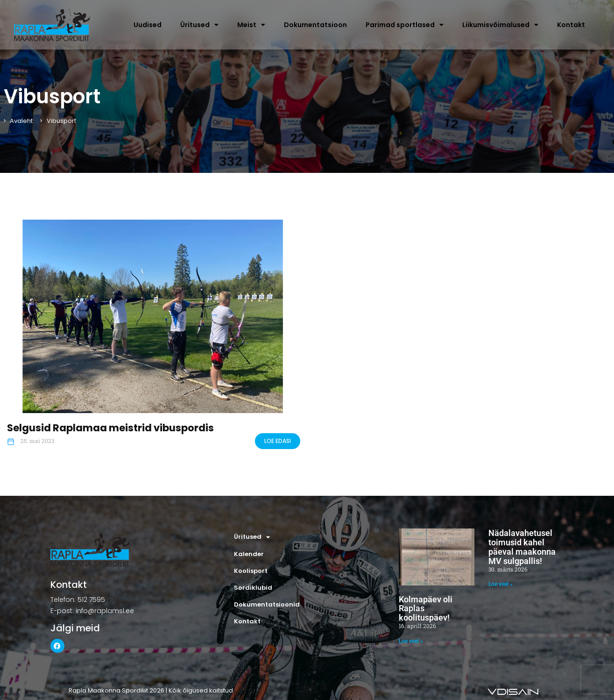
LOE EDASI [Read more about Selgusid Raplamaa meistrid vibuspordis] (278, 441)
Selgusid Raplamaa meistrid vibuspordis (110, 428)
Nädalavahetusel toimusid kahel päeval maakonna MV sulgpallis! (522, 547)
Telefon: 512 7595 (78, 600)
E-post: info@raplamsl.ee (92, 611)
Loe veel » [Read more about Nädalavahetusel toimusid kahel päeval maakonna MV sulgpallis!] (501, 584)
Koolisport (251, 571)
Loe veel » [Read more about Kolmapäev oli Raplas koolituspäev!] (411, 641)
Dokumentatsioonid (267, 604)
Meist (251, 25)
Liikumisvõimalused (500, 25)
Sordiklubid (253, 588)
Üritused (199, 25)
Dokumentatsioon (315, 25)
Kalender (249, 554)
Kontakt (571, 25)
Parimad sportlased (405, 25)
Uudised (148, 25)
